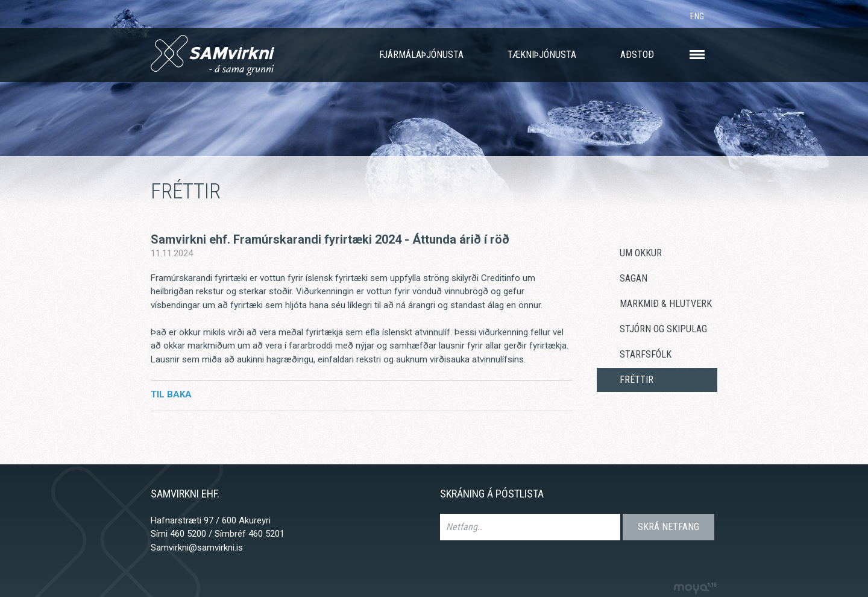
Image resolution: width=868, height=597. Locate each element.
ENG (697, 16)
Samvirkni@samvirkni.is (197, 548)
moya (695, 588)
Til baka (171, 394)
